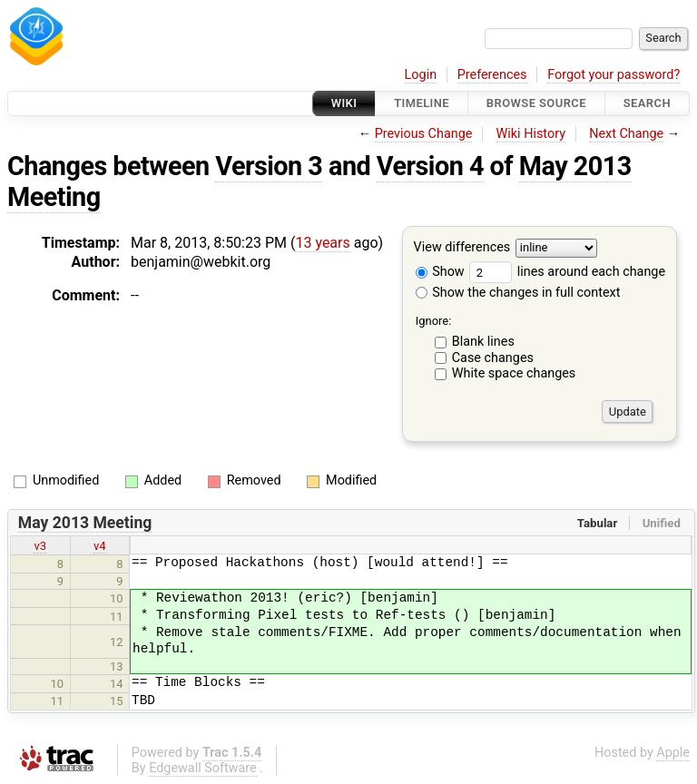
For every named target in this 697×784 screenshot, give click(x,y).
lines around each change (567, 272)
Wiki (344, 103)
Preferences (492, 75)
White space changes (514, 373)
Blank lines (483, 342)
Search (647, 103)
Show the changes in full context (518, 293)
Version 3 (269, 166)
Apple (673, 753)
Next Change (626, 134)
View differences (462, 248)
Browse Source (536, 103)
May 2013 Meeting (85, 523)
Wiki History (531, 134)
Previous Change (424, 134)
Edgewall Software (203, 768)
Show (440, 272)
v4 (100, 546)
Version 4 (430, 166)
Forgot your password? (614, 75)
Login (421, 75)
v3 (40, 546)
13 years (322, 243)
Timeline (422, 103)
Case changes (493, 358)
